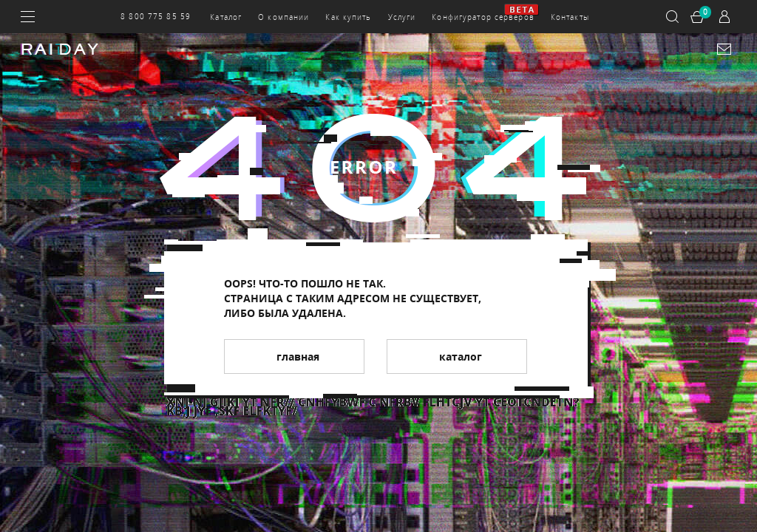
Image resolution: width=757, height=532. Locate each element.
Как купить (348, 17)
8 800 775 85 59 (156, 16)
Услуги (402, 17)
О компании (284, 17)
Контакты (570, 17)
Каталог (226, 17)
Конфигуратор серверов (483, 17)
